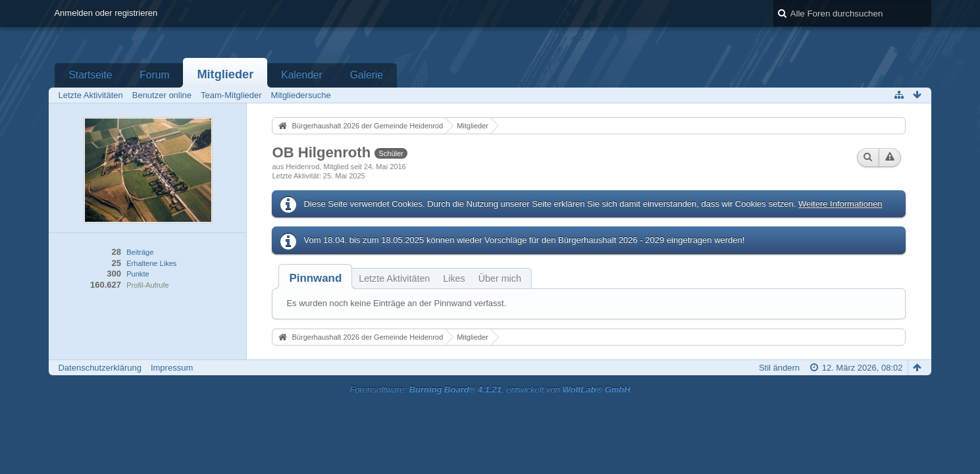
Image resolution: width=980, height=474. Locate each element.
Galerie (367, 75)
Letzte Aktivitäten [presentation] (394, 278)
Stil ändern (779, 368)
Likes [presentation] (454, 278)
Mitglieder (225, 74)
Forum (154, 75)
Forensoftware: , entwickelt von (490, 389)
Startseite (90, 75)
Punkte (138, 274)
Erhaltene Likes (151, 263)
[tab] (315, 278)
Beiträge (140, 252)
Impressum (172, 368)
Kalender (301, 75)
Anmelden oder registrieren (106, 13)
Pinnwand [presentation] (315, 278)
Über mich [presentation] (500, 278)
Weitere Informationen (840, 204)
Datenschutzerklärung (99, 368)
